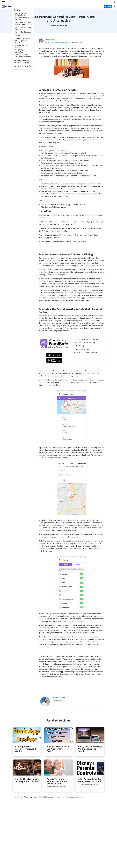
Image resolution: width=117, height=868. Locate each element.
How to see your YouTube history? (21, 14)
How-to (20, 798)
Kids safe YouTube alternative (21, 46)
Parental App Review (66, 43)
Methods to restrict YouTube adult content (23, 56)
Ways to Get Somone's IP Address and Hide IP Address (23, 34)
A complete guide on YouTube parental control (22, 41)
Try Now (108, 6)
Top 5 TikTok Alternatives (19, 51)
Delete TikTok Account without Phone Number (23, 23)
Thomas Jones (51, 40)
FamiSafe (42, 316)
